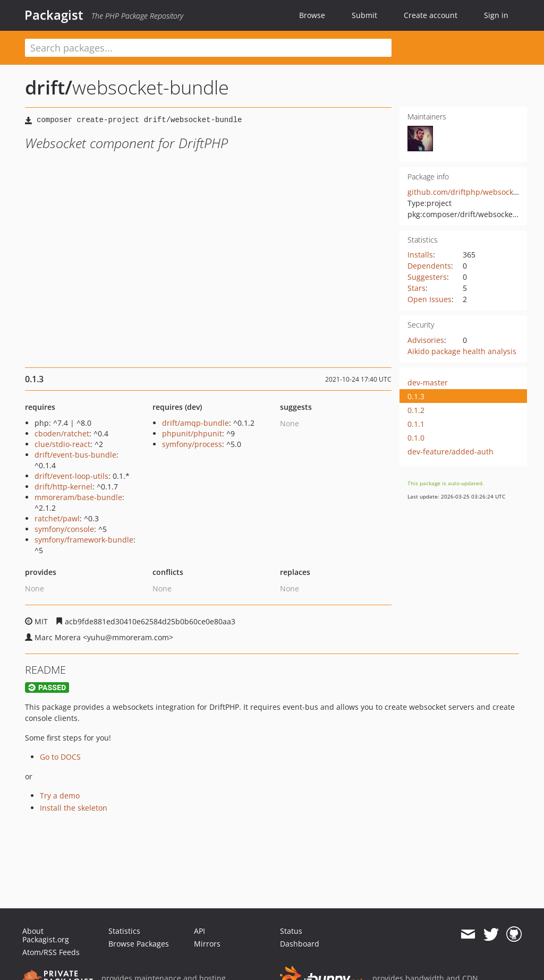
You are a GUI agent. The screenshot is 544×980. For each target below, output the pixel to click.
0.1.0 (416, 438)
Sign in (496, 15)
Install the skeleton (74, 808)
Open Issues (430, 299)
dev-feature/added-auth (450, 452)
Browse (312, 15)
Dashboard (300, 944)
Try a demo (60, 796)
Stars (416, 288)
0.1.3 (416, 396)
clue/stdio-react (62, 444)
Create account (431, 15)
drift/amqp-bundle (195, 423)
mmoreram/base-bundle (78, 497)
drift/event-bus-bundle (75, 455)
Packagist (54, 15)
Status (291, 931)
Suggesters (427, 277)
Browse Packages (139, 944)
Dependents (429, 266)
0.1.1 (416, 424)
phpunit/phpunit (192, 433)
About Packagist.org (46, 935)
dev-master (428, 382)
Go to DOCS (60, 757)
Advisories (426, 340)
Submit (364, 15)
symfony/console (64, 529)
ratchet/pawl (57, 518)
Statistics (124, 931)
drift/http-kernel (63, 487)
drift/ (49, 87)
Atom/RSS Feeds (51, 952)
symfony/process (192, 444)
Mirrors (207, 944)
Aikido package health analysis (462, 351)
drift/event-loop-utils (71, 476)
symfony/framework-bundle (84, 540)
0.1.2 (416, 410)
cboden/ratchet (62, 433)
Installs (420, 255)
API (199, 931)
